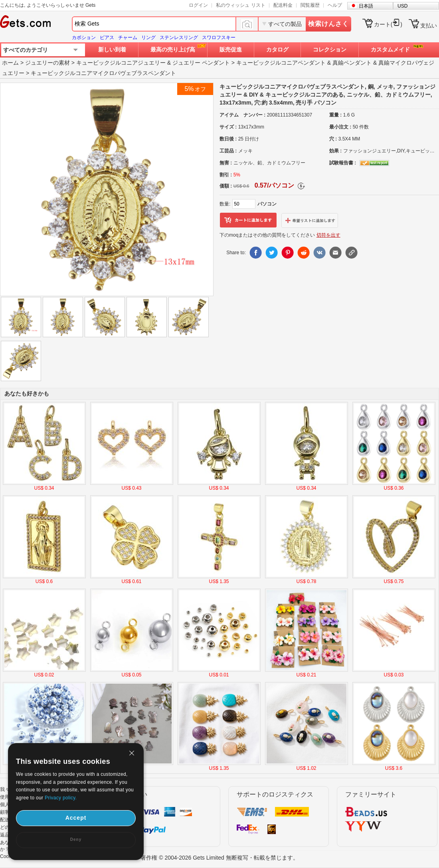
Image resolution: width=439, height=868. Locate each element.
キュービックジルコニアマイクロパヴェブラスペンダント (103, 73)
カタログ (277, 49)
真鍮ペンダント (352, 63)
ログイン (198, 5)
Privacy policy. (61, 798)
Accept (76, 818)
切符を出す (328, 235)
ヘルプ (335, 5)
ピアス (107, 38)
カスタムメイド (390, 49)
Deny (76, 839)
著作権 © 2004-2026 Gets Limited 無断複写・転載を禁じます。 (219, 858)
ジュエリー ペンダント (201, 63)
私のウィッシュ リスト (240, 5)
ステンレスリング (179, 38)
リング (148, 38)
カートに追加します (248, 220)
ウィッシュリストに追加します (310, 220)
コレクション (330, 49)
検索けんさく (328, 24)
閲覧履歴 (310, 5)
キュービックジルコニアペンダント (281, 63)
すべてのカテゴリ (26, 50)
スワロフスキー (219, 38)
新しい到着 (112, 49)
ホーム (10, 63)
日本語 (366, 6)
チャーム (128, 38)
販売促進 (231, 49)
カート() (388, 24)
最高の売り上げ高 (173, 49)
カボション (84, 38)
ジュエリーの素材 (47, 63)
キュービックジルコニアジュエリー (121, 63)
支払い (429, 26)
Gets (25, 22)
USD (402, 6)
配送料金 (283, 5)
